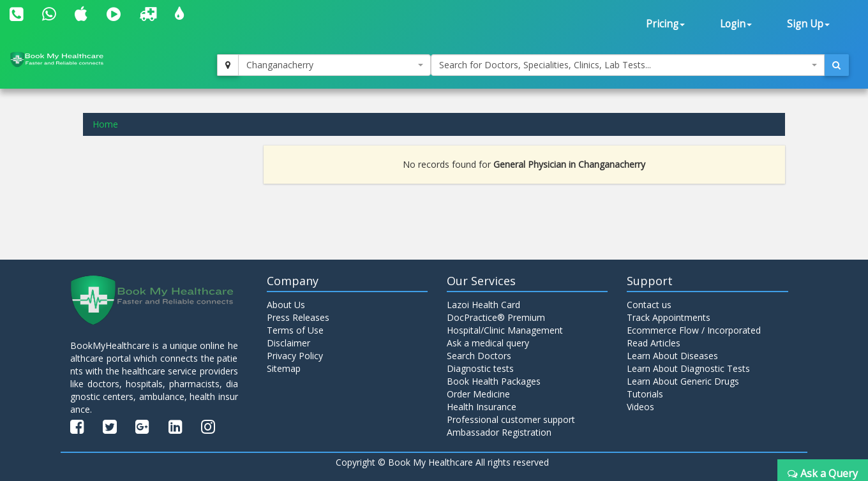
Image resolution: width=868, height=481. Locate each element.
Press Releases (298, 317)
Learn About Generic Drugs (683, 381)
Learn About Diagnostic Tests (688, 368)
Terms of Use (295, 330)
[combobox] (334, 65)
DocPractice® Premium (496, 317)
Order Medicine (478, 394)
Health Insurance (482, 407)
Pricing (665, 24)
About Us (286, 305)
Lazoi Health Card (483, 305)
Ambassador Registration (499, 432)
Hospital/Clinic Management (505, 330)
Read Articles (654, 343)
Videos (640, 407)
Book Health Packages (494, 381)
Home (105, 124)
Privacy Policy (295, 356)
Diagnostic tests (480, 368)
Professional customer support (511, 419)
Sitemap (284, 368)
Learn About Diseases (672, 356)
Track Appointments (669, 317)
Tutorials (645, 394)
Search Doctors (479, 356)
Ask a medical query (488, 343)
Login (736, 24)
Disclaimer (288, 343)
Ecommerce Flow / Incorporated (694, 330)
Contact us (649, 305)
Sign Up (808, 24)
